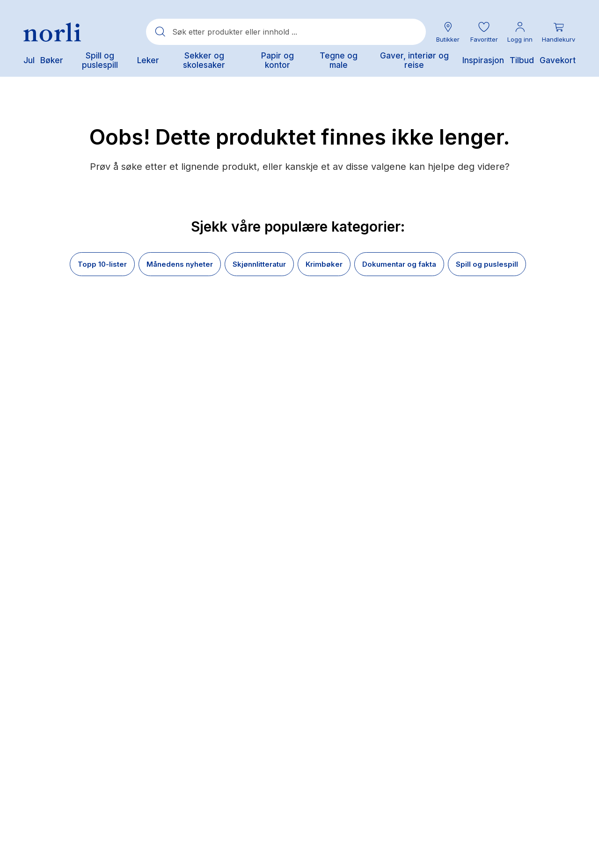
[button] (484, 32)
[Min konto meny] (520, 32)
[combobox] (286, 32)
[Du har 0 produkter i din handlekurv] (559, 32)
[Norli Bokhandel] (52, 32)
